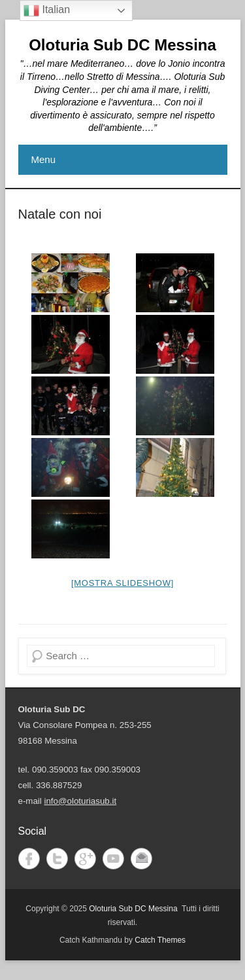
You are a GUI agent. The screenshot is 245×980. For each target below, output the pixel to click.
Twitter (57, 859)
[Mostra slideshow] (122, 583)
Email (141, 859)
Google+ (85, 859)
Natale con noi (60, 214)
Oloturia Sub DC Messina (122, 45)
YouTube (113, 859)
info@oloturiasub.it (81, 801)
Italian (47, 10)
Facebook (29, 859)
